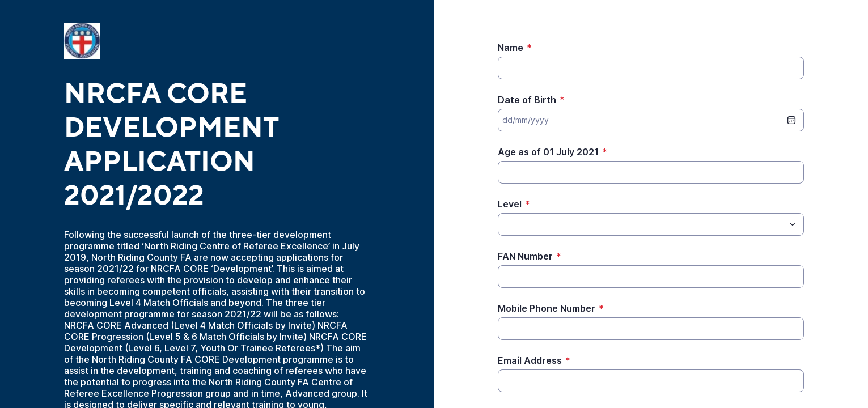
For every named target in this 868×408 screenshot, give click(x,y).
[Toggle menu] (793, 224)
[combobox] (651, 224)
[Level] (642, 224)
